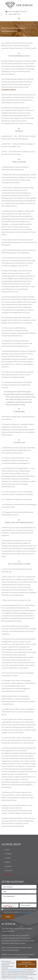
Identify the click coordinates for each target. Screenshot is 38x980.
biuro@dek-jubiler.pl (9, 90)
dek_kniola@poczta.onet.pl (18, 11)
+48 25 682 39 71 (13, 14)
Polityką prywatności (26, 912)
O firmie (8, 854)
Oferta (8, 858)
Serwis (7, 862)
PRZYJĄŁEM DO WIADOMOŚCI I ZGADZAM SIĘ (26, 964)
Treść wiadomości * (19, 898)
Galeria (8, 866)
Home (7, 850)
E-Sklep (8, 875)
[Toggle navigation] (19, 18)
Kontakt (9, 870)
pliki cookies (18, 978)
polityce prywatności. (16, 970)
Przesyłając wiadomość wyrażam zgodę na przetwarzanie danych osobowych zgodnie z (20, 911)
